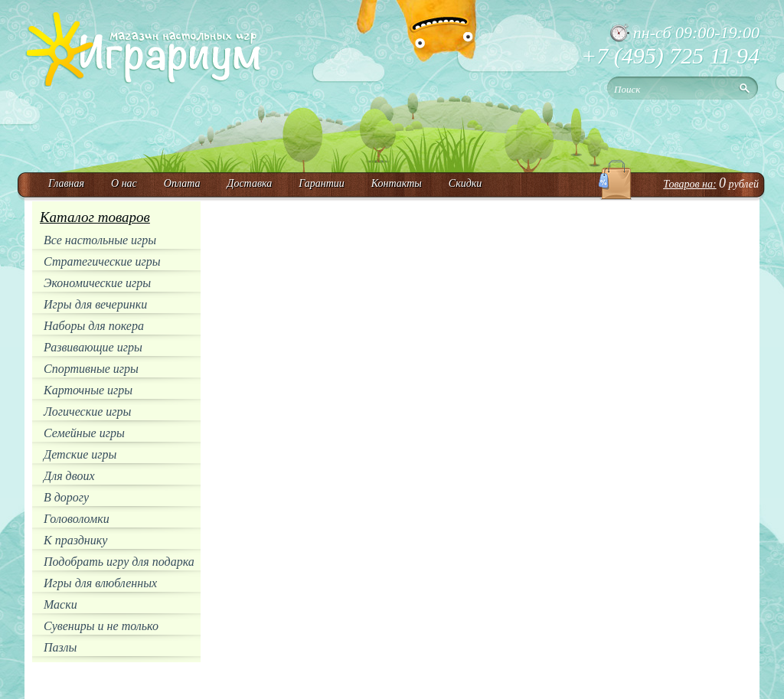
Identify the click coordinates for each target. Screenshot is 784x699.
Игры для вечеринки (95, 304)
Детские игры (80, 454)
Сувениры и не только (101, 626)
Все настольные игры (100, 240)
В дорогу (66, 497)
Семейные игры (84, 433)
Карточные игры (88, 390)
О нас (124, 183)
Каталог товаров (95, 217)
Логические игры (87, 412)
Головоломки (77, 519)
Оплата (182, 183)
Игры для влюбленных (100, 583)
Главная (66, 183)
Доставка (249, 183)
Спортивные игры (91, 369)
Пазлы (60, 647)
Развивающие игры (93, 347)
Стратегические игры (102, 261)
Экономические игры (97, 283)
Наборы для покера (94, 326)
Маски (60, 604)
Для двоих (69, 476)
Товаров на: (689, 184)
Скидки (465, 183)
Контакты (397, 183)
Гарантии (322, 183)
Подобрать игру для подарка (119, 562)
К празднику (75, 540)
